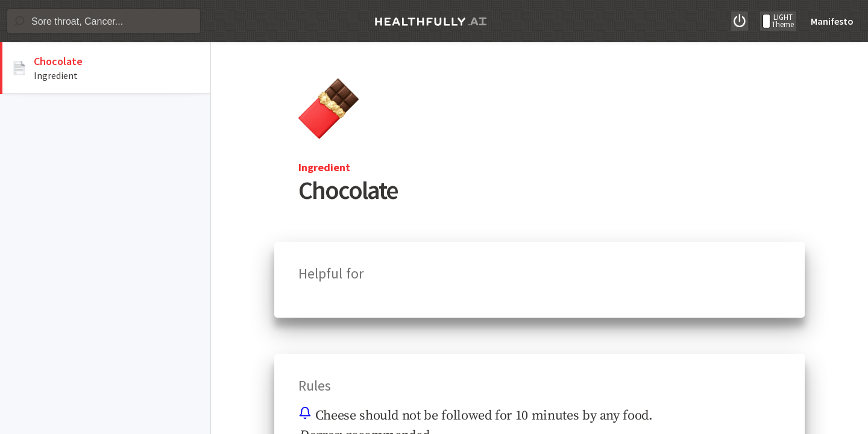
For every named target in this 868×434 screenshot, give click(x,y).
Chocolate (58, 61)
